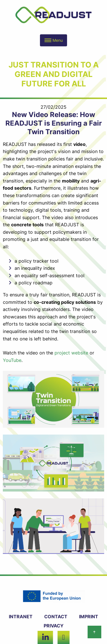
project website (71, 353)
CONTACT (56, 617)
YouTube (12, 360)
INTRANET (21, 617)
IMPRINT (89, 617)
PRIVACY (54, 626)
